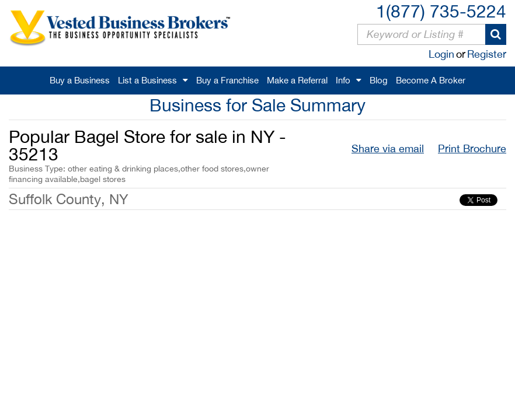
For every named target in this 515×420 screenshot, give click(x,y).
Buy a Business (80, 80)
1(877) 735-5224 (441, 11)
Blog (379, 80)
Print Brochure (472, 148)
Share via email (388, 148)
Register (487, 54)
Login (441, 54)
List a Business (147, 80)
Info (343, 80)
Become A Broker (431, 80)
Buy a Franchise (227, 80)
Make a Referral (297, 80)
